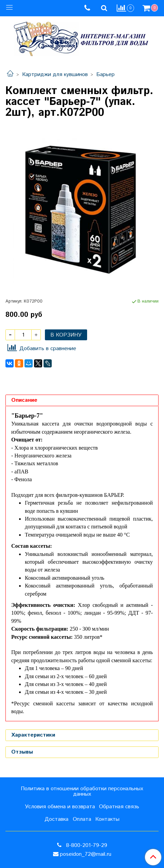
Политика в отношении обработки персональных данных (82, 791)
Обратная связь (119, 807)
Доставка (56, 819)
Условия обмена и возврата (60, 807)
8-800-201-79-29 (86, 845)
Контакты (107, 819)
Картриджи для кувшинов (55, 75)
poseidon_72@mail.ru (86, 854)
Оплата (82, 819)
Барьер (105, 75)
